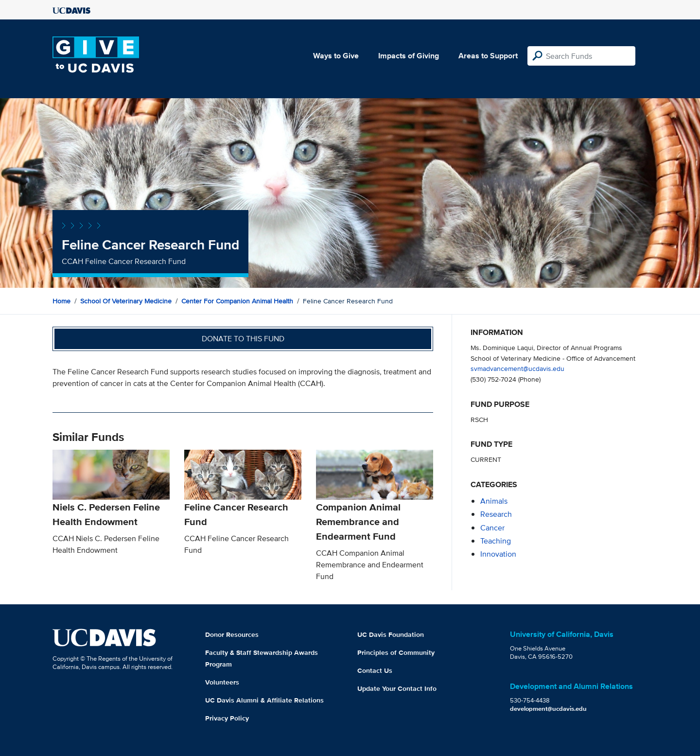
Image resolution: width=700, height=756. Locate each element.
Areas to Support (488, 56)
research (496, 514)
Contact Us (375, 670)
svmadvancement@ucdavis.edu (517, 368)
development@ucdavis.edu (548, 709)
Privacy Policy (227, 718)
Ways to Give (336, 56)
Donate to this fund (243, 339)
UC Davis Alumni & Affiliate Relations (264, 700)
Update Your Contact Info (397, 688)
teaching (496, 541)
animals (494, 501)
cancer (492, 528)
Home (61, 301)
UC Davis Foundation (391, 634)
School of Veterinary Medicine (126, 301)
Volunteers (222, 682)
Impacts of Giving (409, 56)
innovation (498, 554)
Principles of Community (396, 652)
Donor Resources (232, 634)
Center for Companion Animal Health (237, 301)
